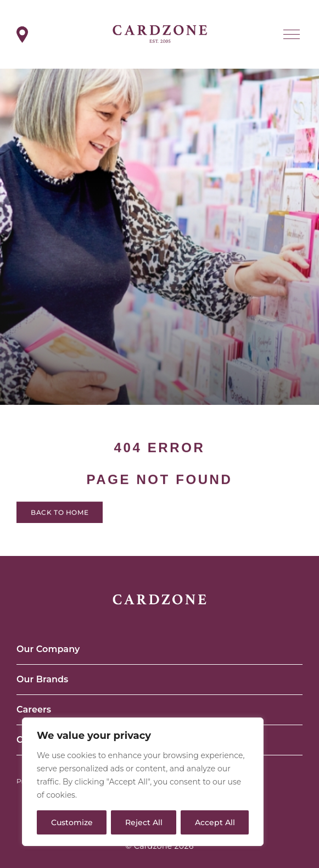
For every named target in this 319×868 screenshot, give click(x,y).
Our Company (48, 649)
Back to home (60, 516)
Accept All (215, 822)
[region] (143, 782)
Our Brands (42, 679)
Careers (34, 710)
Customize (72, 822)
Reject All (144, 822)
